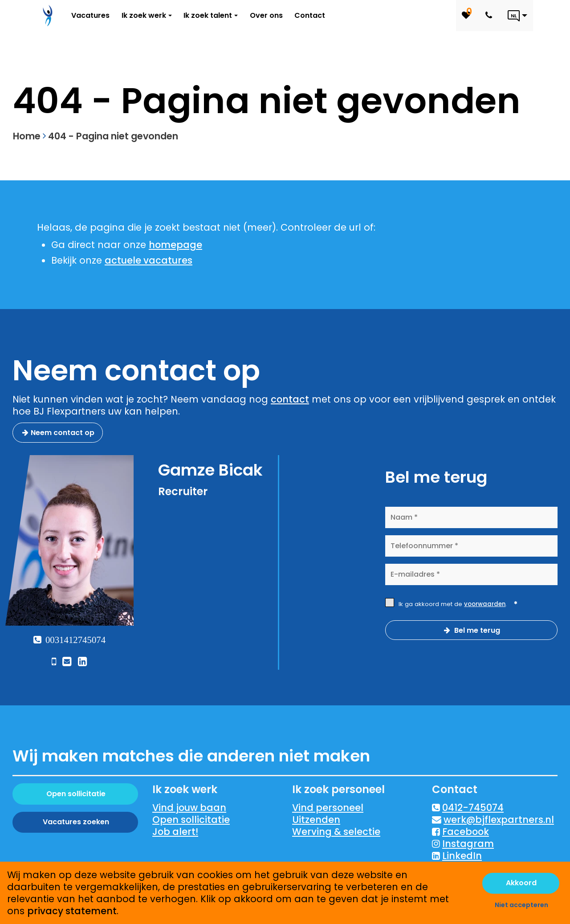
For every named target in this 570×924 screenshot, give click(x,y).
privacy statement (72, 911)
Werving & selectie (336, 832)
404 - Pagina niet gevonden (113, 136)
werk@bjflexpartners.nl (499, 820)
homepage (175, 245)
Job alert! (175, 832)
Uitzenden (316, 820)
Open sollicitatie (76, 794)
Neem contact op (63, 433)
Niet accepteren (521, 905)
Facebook (466, 832)
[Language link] (517, 16)
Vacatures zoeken (76, 822)
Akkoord (521, 883)
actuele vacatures (149, 260)
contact (290, 399)
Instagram (468, 844)
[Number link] (491, 16)
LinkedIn (462, 856)
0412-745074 (473, 808)
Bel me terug (476, 630)
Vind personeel (328, 808)
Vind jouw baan (189, 808)
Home (27, 136)
